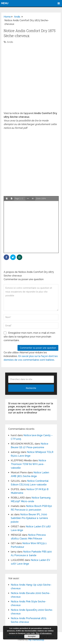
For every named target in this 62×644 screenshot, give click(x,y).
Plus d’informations (44, 633)
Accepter (32, 636)
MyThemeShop (36, 640)
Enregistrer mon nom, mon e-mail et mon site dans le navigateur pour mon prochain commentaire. (29, 337)
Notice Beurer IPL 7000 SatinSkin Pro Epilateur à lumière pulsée (29, 518)
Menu (5, 3)
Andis (10, 42)
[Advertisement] (31, 79)
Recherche (31, 388)
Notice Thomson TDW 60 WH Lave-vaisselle (28, 464)
